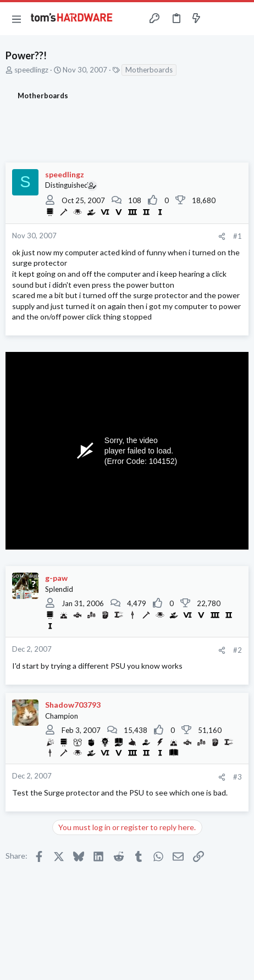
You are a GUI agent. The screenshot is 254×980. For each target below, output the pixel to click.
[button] (16, 19)
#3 (238, 777)
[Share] (222, 236)
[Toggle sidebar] (218, 19)
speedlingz (31, 70)
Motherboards (149, 70)
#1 (238, 236)
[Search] (239, 19)
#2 (238, 650)
